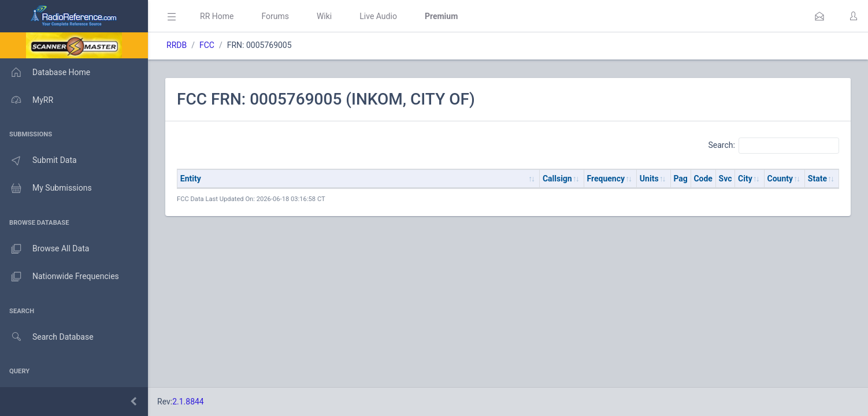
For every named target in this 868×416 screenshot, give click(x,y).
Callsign (557, 179)
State (817, 179)
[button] (819, 16)
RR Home (217, 16)
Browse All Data (44, 249)
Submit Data (38, 161)
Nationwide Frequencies (60, 277)
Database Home (45, 72)
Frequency (606, 179)
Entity (191, 179)
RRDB (177, 45)
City (745, 179)
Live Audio (378, 16)
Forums (275, 16)
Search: (774, 146)
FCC (207, 45)
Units (649, 179)
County (780, 179)
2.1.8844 (188, 402)
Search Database (47, 337)
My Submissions (46, 188)
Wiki (324, 16)
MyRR (27, 100)
